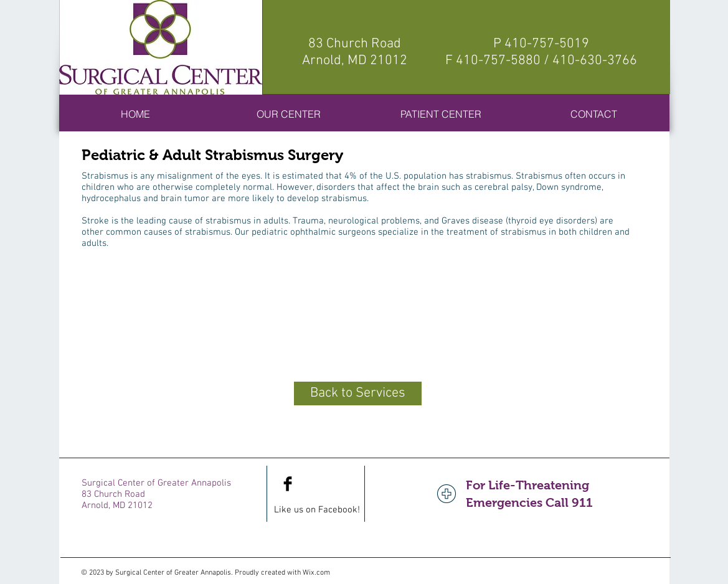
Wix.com (316, 573)
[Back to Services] (358, 393)
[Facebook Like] (328, 484)
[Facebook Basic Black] (288, 484)
